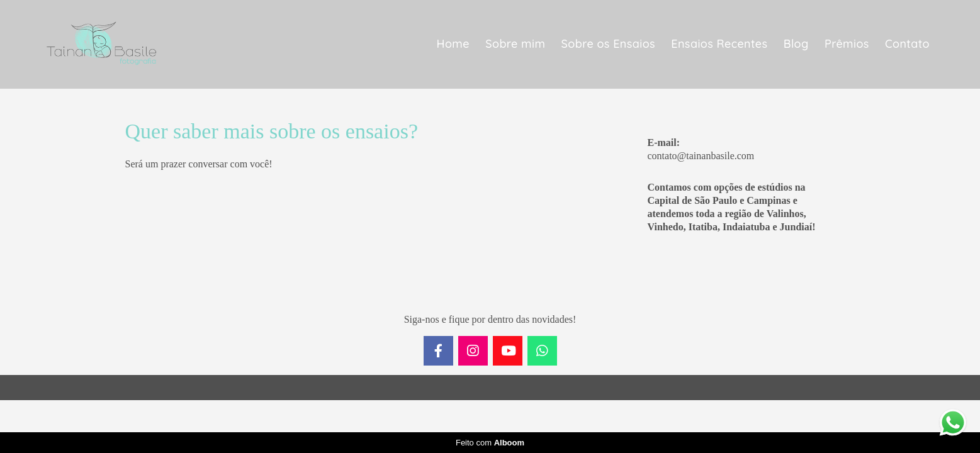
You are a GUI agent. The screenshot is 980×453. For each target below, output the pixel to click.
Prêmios (847, 44)
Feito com (490, 443)
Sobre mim (515, 44)
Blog (796, 44)
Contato (907, 44)
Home (453, 44)
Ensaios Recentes (719, 44)
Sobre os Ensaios (608, 44)
